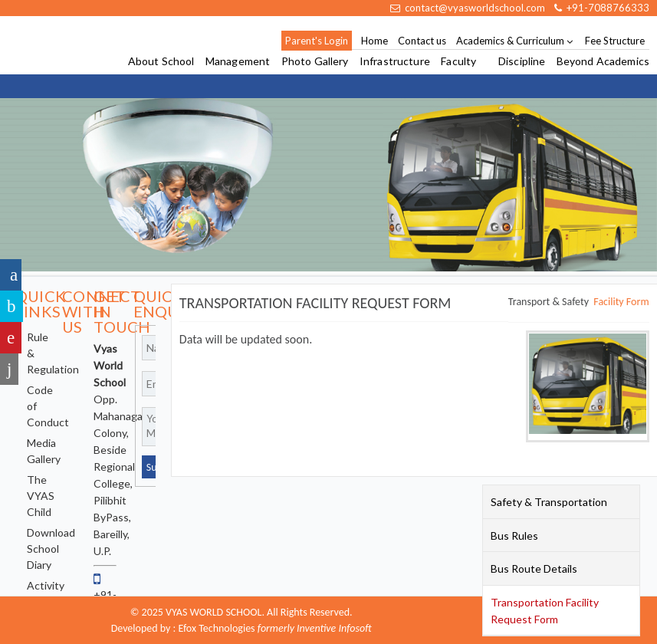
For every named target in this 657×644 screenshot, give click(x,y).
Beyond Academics (603, 62)
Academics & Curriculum (510, 41)
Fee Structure (615, 41)
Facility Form (621, 302)
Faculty (458, 62)
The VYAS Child (41, 496)
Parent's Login (317, 41)
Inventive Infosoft (334, 628)
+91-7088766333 (602, 8)
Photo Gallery (315, 62)
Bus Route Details (534, 568)
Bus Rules (514, 536)
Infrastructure (395, 62)
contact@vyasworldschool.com (468, 8)
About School (161, 62)
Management (238, 62)
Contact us (422, 41)
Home (374, 41)
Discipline (522, 62)
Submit (153, 467)
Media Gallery (44, 451)
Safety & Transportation (549, 502)
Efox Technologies (216, 628)
